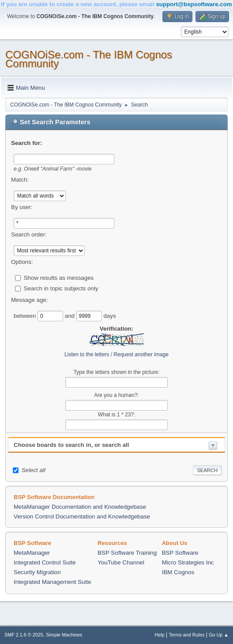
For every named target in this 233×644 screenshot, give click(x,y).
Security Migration (37, 572)
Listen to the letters (87, 354)
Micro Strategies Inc (188, 562)
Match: (20, 180)
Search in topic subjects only (61, 288)
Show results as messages (59, 277)
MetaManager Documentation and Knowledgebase (80, 507)
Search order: (29, 234)
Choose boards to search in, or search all (71, 445)
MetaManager (32, 553)
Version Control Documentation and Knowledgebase (82, 516)
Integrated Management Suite (53, 582)
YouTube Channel (121, 562)
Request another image (141, 354)
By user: (22, 207)
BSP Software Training (127, 553)
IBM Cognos (178, 572)
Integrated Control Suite (45, 562)
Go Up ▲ (219, 635)
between (26, 315)
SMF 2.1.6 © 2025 (24, 635)
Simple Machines (64, 635)
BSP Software (180, 553)
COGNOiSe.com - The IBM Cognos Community (89, 59)
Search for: (26, 143)
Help (160, 635)
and (71, 315)
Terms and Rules (187, 635)
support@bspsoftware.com (194, 4)
